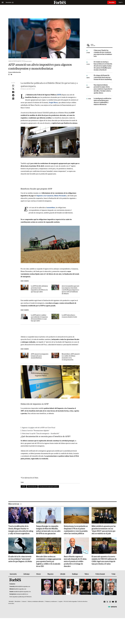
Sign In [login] (121, 2)
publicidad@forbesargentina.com (22, 587)
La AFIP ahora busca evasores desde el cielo (69, 316)
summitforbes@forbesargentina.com (22, 592)
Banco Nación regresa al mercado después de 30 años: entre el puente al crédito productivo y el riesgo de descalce (75, 562)
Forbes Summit (100, 574)
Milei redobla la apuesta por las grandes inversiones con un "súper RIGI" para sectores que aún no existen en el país (104, 530)
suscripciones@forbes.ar (22, 594)
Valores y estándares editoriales (36, 602)
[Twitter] (107, 602)
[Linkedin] (116, 602)
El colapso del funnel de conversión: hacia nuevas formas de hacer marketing (103, 77)
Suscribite (112, 2)
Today (113, 574)
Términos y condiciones (51, 602)
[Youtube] (113, 602)
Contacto (24, 602)
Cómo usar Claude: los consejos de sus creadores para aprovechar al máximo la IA (103, 53)
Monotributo (32, 486)
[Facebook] (105, 602)
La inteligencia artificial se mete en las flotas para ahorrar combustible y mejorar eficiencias (102, 102)
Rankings (75, 574)
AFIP (24, 486)
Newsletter (18, 602)
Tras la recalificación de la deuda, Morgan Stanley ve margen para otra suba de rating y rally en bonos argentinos (21, 530)
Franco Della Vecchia (15, 72)
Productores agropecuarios (49, 486)
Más (102, 45)
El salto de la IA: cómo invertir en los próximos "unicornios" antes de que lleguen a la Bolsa (20, 559)
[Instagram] (110, 602)
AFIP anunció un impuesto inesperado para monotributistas (40, 356)
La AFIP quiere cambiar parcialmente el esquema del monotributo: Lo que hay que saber (39, 318)
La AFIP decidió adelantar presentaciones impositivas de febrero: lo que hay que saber (39, 289)
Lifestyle (63, 574)
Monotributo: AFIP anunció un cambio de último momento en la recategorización (71, 357)
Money (38, 574)
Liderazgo (26, 574)
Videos (87, 574)
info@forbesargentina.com (20, 589)
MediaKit (11, 602)
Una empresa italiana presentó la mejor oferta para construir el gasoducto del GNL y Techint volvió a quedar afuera (103, 89)
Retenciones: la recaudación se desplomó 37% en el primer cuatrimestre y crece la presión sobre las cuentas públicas (76, 530)
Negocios (50, 574)
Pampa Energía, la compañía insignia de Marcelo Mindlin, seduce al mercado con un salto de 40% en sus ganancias (48, 530)
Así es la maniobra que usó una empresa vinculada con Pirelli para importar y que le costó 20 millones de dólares (70, 290)
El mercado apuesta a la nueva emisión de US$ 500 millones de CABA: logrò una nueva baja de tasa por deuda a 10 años (104, 560)
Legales (60, 602)
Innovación (13, 574)
